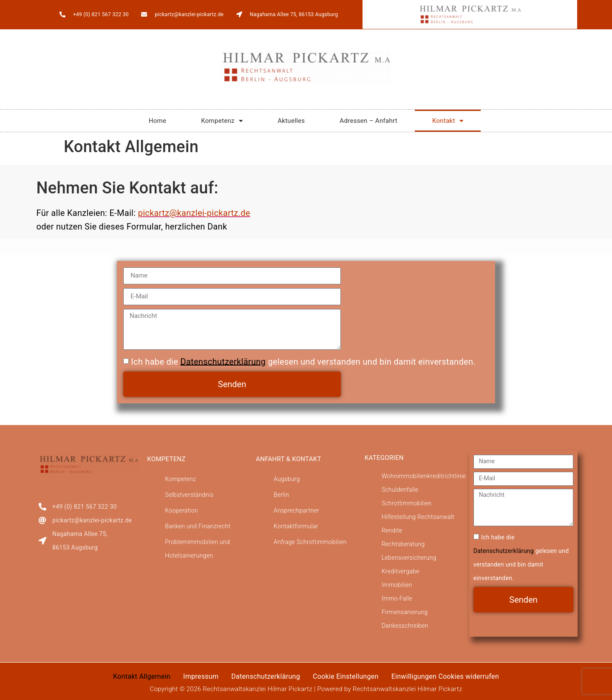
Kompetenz (222, 121)
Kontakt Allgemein (142, 676)
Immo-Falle (397, 598)
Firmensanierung (405, 612)
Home (158, 121)
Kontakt (448, 121)
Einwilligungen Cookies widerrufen (445, 676)
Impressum (201, 676)
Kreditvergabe (401, 571)
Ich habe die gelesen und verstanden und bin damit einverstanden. (303, 361)
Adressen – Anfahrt (368, 121)
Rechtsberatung (403, 544)
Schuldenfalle (400, 490)
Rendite (392, 530)
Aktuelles (291, 121)
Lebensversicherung (409, 558)
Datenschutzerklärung (223, 361)
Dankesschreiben (405, 626)
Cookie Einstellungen (346, 676)
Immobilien (397, 585)
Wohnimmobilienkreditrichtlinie (424, 476)
